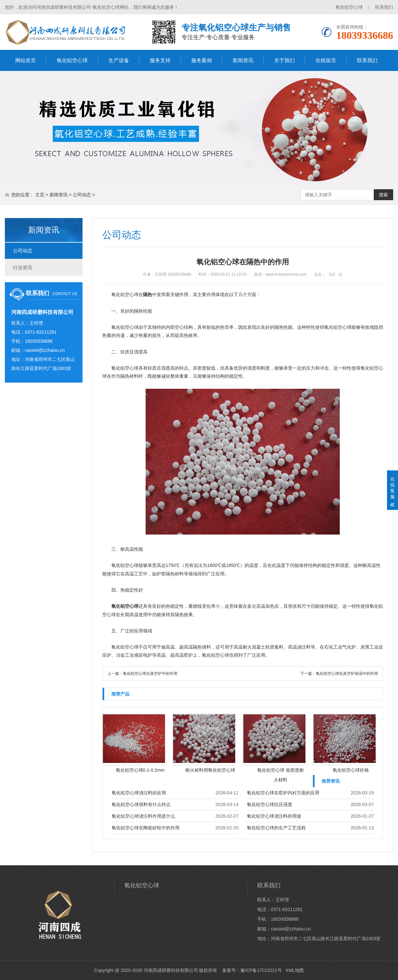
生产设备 (119, 60)
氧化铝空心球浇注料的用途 (274, 816)
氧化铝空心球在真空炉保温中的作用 (347, 674)
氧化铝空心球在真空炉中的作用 (150, 674)
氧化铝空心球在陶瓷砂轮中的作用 (146, 828)
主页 (40, 195)
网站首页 (26, 60)
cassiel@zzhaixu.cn (45, 350)
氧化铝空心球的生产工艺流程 (276, 828)
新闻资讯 (243, 60)
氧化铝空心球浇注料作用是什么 (143, 816)
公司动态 (82, 195)
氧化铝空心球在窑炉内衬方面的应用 (283, 793)
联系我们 (384, 7)
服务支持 (160, 60)
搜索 (383, 195)
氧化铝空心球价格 (351, 770)
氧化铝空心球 (349, 7)
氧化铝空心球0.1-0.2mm (140, 770)
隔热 (148, 294)
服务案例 (202, 60)
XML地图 (295, 970)
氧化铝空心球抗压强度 (270, 804)
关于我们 (284, 60)
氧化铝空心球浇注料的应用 (139, 793)
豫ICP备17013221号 (261, 970)
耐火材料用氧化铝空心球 (210, 770)
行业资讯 (23, 267)
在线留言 (326, 60)
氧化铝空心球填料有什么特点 (141, 804)
